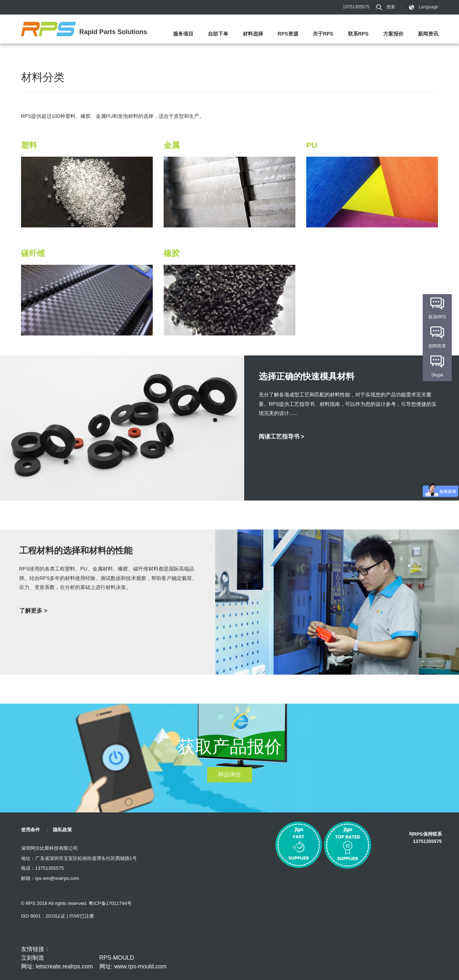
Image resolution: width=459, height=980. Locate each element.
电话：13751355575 (43, 868)
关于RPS (323, 34)
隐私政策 (62, 830)
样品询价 (230, 775)
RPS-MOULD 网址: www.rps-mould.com (133, 962)
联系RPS (358, 34)
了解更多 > (33, 611)
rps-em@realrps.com (57, 878)
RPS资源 (288, 34)
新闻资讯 (428, 34)
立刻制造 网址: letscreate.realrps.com (57, 962)
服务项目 (183, 34)
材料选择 (253, 34)
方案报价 (393, 34)
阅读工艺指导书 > (282, 437)
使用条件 (30, 830)
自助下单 (218, 34)
